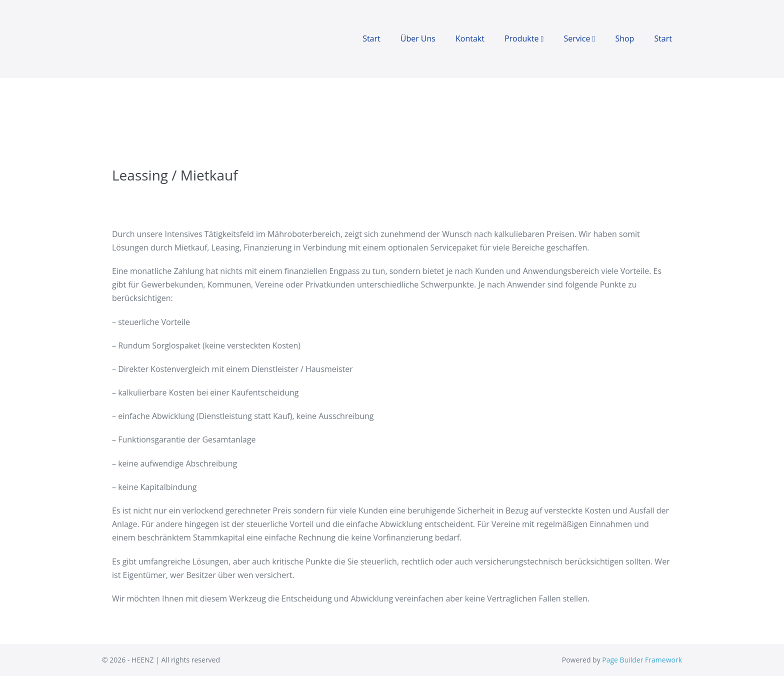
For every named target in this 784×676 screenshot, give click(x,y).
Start (371, 38)
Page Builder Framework (642, 660)
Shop (624, 38)
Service (579, 38)
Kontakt (470, 38)
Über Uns (418, 38)
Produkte (524, 38)
